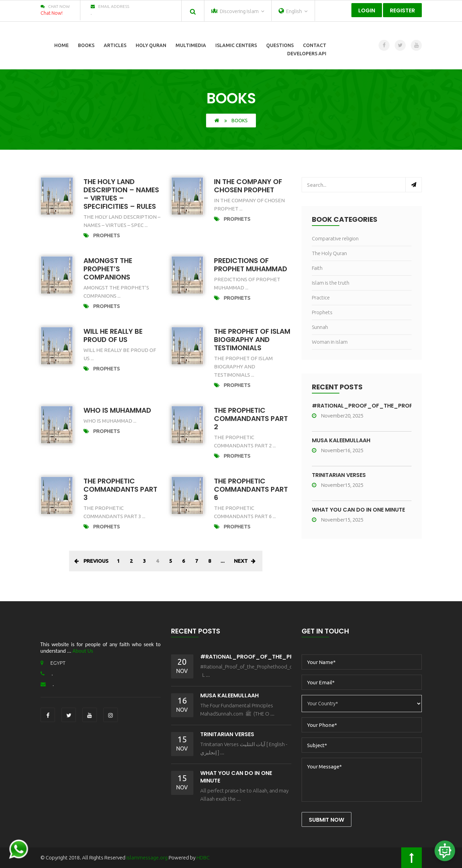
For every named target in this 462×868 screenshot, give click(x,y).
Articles (115, 45)
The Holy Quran (329, 253)
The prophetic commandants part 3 (120, 489)
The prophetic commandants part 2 (251, 419)
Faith (317, 268)
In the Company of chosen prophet (248, 186)
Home (61, 45)
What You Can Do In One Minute (358, 510)
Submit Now (326, 820)
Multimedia (191, 45)
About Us (83, 651)
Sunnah (320, 327)
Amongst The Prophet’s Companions (108, 269)
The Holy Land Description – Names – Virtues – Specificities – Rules (121, 194)
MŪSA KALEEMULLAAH (341, 440)
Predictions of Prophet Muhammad (251, 265)
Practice (321, 298)
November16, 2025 (338, 450)
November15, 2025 (338, 485)
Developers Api (307, 54)
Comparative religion (335, 238)
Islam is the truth (331, 283)
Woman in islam (330, 342)
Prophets (106, 235)
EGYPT (53, 663)
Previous (91, 561)
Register (402, 10)
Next (245, 561)
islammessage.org (147, 858)
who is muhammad (117, 410)
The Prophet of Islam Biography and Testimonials (252, 340)
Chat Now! (52, 13)
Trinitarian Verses (339, 475)
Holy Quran (151, 45)
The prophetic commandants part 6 (251, 489)
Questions (280, 45)
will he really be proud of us (113, 335)
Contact (315, 45)
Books (86, 45)
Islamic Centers (236, 45)
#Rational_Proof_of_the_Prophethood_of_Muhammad (289, 657)
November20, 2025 (338, 416)
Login (367, 10)
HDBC (203, 858)
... (223, 561)
